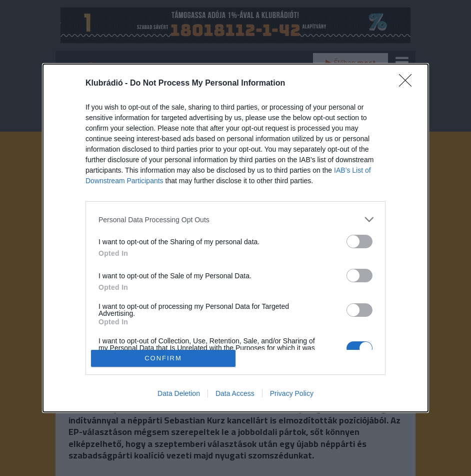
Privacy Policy (292, 393)
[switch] (359, 242)
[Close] (408, 84)
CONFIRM (163, 358)
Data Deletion (179, 393)
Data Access (235, 393)
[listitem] (235, 219)
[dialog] (235, 238)
